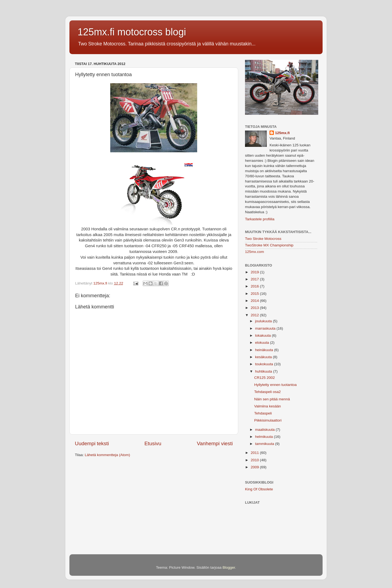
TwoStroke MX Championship (269, 245)
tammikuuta (265, 444)
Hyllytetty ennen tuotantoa (275, 385)
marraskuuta (266, 328)
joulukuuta (264, 321)
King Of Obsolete (259, 489)
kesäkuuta (264, 357)
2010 (255, 460)
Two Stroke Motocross (263, 239)
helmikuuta (264, 437)
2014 (255, 301)
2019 (255, 272)
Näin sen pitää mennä (272, 399)
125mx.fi (282, 133)
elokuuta (263, 343)
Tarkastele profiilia (260, 219)
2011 (255, 453)
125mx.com (255, 252)
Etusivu (153, 443)
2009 (255, 467)
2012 (255, 315)
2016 (255, 286)
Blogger (229, 567)
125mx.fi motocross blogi (132, 32)
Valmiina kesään (268, 406)
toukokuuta (265, 364)
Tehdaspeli (263, 413)
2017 (255, 279)
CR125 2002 (265, 378)
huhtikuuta (264, 371)
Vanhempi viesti (215, 443)
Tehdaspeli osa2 (268, 392)
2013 (255, 308)
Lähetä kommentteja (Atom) (107, 455)
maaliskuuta (265, 430)
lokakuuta (264, 335)
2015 (255, 294)
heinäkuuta (265, 350)
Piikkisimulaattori (268, 420)
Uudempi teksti (92, 443)
